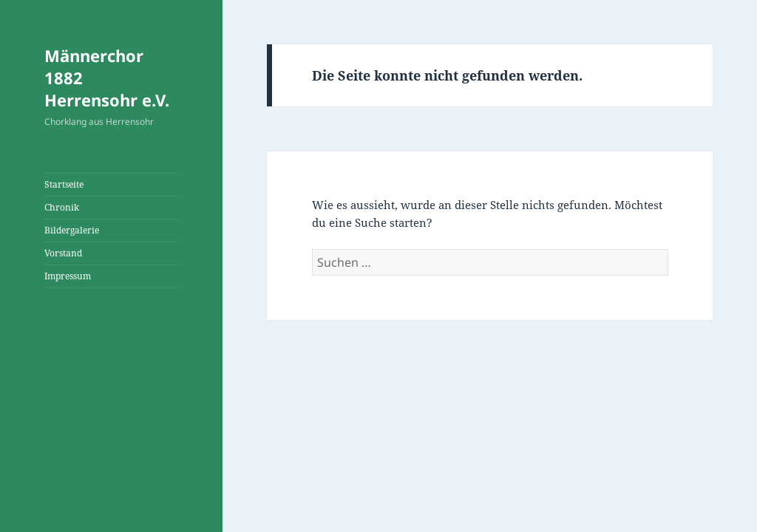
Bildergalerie (72, 230)
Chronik (62, 207)
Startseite (64, 184)
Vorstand (63, 253)
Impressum (68, 276)
